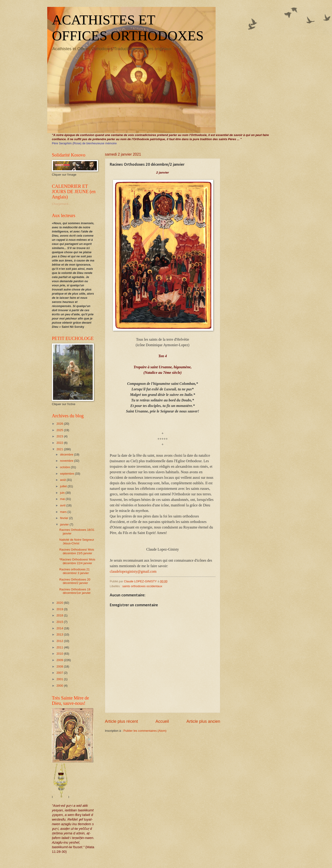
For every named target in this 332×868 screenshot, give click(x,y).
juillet (64, 486)
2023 (60, 436)
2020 (60, 603)
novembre (67, 461)
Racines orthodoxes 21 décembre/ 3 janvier (74, 571)
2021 (60, 449)
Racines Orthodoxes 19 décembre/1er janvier (75, 591)
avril (63, 505)
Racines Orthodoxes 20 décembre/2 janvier (75, 581)
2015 (60, 622)
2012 (60, 641)
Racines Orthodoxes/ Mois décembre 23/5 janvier (77, 551)
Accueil (162, 721)
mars (64, 512)
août (63, 480)
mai (63, 499)
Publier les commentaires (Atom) (145, 731)
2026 (60, 424)
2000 (60, 686)
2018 (60, 615)
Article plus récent (121, 721)
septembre (67, 474)
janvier (65, 524)
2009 (60, 660)
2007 (60, 673)
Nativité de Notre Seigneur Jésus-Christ (77, 541)
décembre (67, 454)
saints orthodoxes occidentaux (142, 586)
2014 (60, 628)
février (64, 518)
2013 (60, 634)
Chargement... (61, 204)
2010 (60, 654)
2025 (60, 430)
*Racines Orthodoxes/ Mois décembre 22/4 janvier (77, 561)
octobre (65, 467)
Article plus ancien (203, 721)
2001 (60, 679)
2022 (60, 443)
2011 (60, 647)
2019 (60, 609)
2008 (60, 666)
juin (63, 493)
